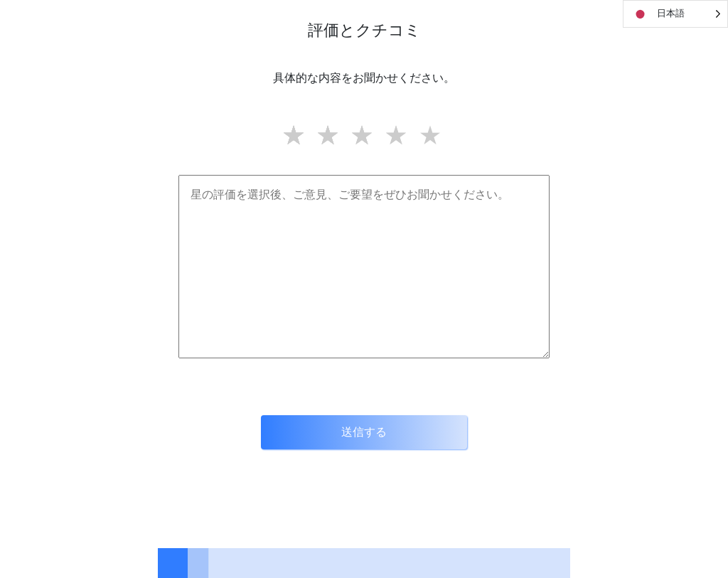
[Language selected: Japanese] (675, 14)
